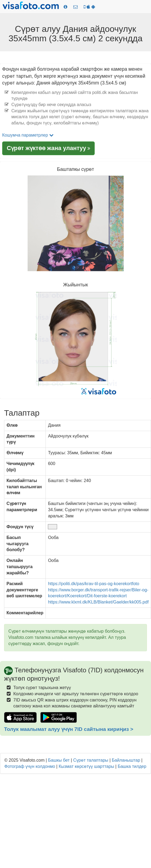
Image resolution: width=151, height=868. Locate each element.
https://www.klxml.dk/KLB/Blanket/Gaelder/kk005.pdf (98, 602)
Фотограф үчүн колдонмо (30, 766)
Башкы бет (59, 760)
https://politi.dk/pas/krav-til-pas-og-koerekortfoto (93, 584)
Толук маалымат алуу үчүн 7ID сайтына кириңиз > (69, 729)
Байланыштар (126, 760)
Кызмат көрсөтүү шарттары (86, 766)
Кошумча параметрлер (28, 135)
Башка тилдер (132, 766)
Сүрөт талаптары (91, 760)
